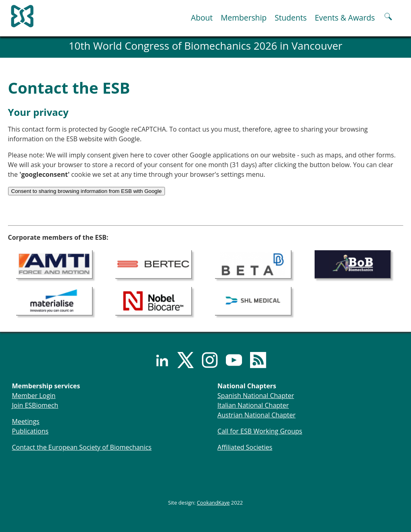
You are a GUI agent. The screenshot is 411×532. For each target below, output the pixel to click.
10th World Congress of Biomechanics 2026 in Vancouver (205, 46)
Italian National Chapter (253, 405)
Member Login (34, 396)
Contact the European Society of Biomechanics (82, 447)
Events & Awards (345, 18)
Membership (244, 18)
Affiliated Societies (245, 447)
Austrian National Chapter (257, 415)
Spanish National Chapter (256, 396)
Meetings (26, 421)
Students (291, 18)
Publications (30, 431)
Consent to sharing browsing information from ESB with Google (87, 191)
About (202, 18)
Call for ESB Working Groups (260, 431)
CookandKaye (213, 503)
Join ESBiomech (35, 405)
